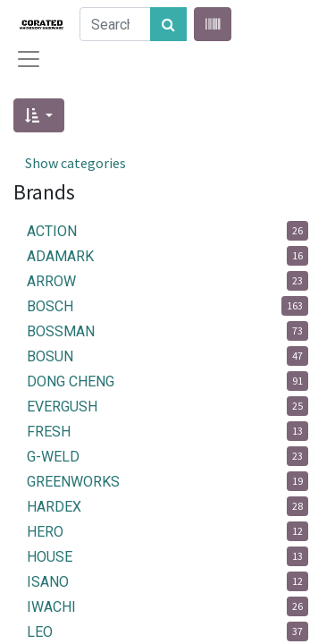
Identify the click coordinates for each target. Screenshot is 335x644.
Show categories (75, 163)
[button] (39, 115)
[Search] (168, 24)
